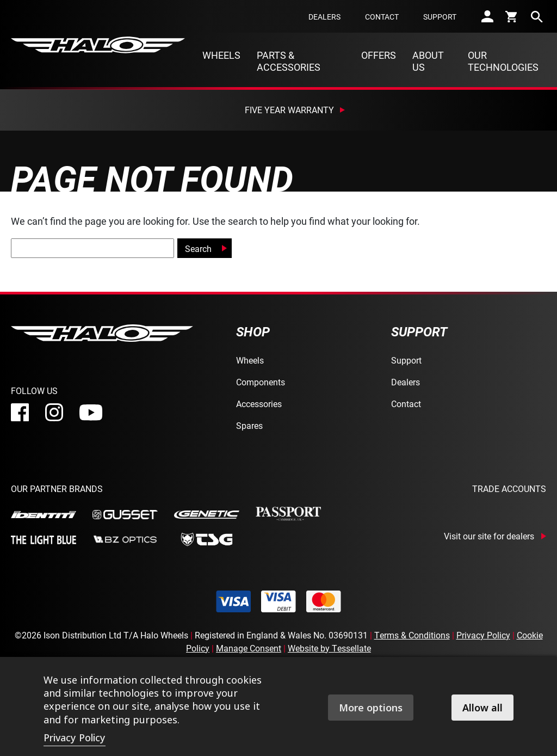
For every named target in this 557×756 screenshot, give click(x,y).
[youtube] (91, 413)
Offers (379, 55)
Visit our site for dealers (489, 536)
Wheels (221, 55)
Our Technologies (503, 61)
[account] (487, 16)
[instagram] (54, 412)
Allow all (482, 708)
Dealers (324, 17)
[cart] (512, 16)
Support (440, 17)
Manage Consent (249, 648)
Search (198, 248)
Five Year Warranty (289, 110)
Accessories (259, 404)
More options (371, 708)
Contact (382, 17)
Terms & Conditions (412, 635)
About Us (428, 61)
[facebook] (20, 412)
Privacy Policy (483, 635)
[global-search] (92, 248)
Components (261, 382)
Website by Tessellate (329, 648)
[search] (537, 16)
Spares (249, 425)
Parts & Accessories (289, 61)
